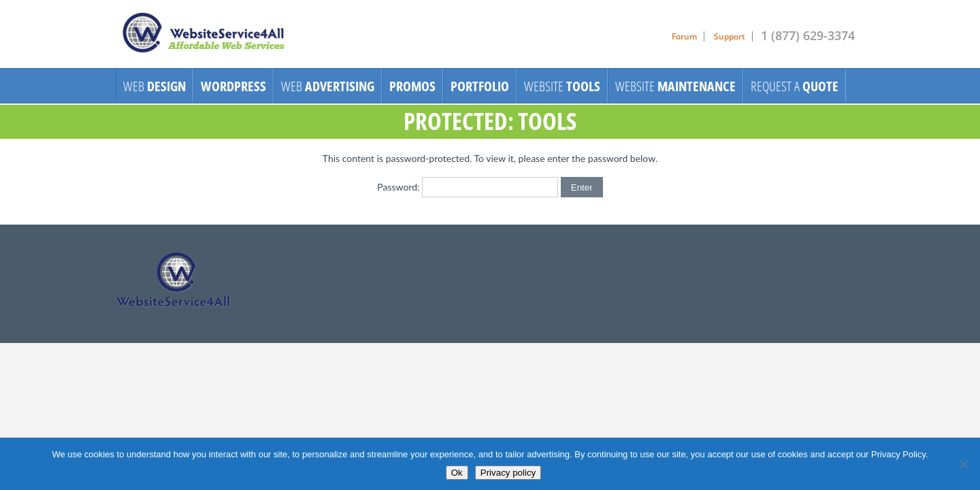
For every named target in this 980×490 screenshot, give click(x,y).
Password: (468, 187)
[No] (963, 464)
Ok (457, 473)
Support (730, 36)
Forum (684, 36)
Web (154, 86)
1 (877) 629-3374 (808, 35)
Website (562, 86)
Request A (795, 86)
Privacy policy (508, 473)
